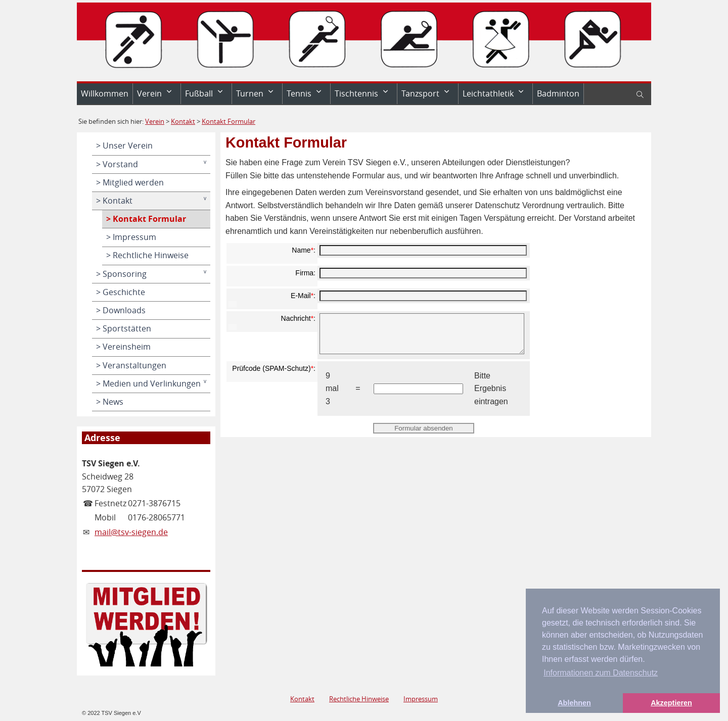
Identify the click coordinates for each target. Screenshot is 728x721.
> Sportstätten (124, 328)
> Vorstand (117, 164)
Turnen (250, 93)
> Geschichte (121, 292)
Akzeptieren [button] (671, 703)
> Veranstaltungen (131, 365)
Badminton (558, 93)
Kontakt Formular (229, 121)
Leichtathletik (488, 93)
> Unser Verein (124, 146)
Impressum (421, 699)
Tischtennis (356, 93)
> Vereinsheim (123, 347)
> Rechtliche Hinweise (147, 255)
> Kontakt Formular (146, 219)
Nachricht (296, 318)
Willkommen (105, 93)
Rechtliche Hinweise (359, 699)
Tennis (299, 93)
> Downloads (121, 310)
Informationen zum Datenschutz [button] (601, 673)
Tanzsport (420, 93)
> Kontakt (114, 201)
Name (301, 250)
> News (110, 402)
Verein (149, 93)
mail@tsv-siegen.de (131, 532)
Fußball (199, 93)
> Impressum (131, 237)
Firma (304, 273)
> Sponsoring (121, 274)
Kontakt (183, 121)
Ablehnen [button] (574, 703)
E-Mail (301, 296)
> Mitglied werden (130, 182)
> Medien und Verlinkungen (148, 383)
